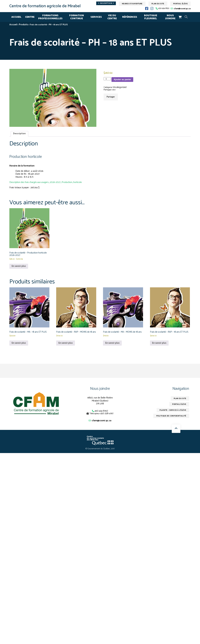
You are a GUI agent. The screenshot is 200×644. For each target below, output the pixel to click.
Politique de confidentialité (171, 420)
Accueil (16, 17)
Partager (111, 97)
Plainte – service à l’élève (172, 414)
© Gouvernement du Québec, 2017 (100, 453)
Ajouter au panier (122, 79)
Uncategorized (120, 87)
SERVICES (96, 17)
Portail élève (181, 4)
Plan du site (158, 4)
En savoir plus (19, 267)
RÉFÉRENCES (130, 17)
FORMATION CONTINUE (77, 17)
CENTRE (30, 17)
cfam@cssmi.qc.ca (182, 9)
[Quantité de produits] (107, 79)
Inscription (106, 3)
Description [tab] (19, 134)
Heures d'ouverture (132, 4)
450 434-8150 (164, 9)
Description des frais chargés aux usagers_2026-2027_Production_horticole (47, 182)
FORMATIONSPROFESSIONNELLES (50, 17)
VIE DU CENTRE (112, 17)
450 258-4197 (107, 418)
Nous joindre (100, 393)
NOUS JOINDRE (170, 17)
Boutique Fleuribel (151, 17)
